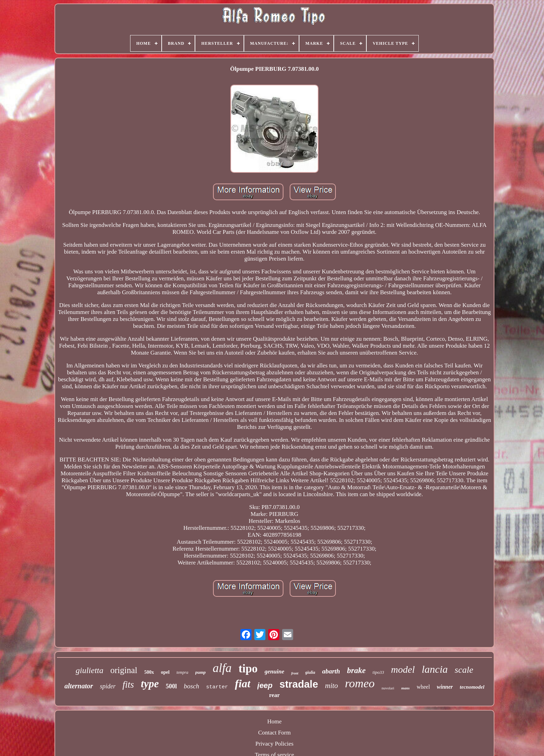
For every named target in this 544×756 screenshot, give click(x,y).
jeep (265, 685)
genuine (275, 672)
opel (165, 672)
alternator (79, 686)
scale (464, 670)
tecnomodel (472, 687)
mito (331, 686)
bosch (192, 686)
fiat (243, 683)
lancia (435, 669)
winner (445, 687)
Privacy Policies (274, 744)
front (295, 673)
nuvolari (388, 688)
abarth (331, 671)
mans (405, 688)
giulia (310, 672)
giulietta (90, 670)
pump (201, 672)
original (124, 670)
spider (108, 686)
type (150, 684)
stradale (299, 684)
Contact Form (274, 733)
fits (128, 685)
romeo (360, 683)
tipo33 (378, 672)
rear (275, 695)
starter (217, 687)
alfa (222, 668)
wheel (423, 687)
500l (171, 686)
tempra (182, 672)
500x (149, 672)
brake (356, 670)
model (403, 669)
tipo (248, 669)
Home (274, 721)
